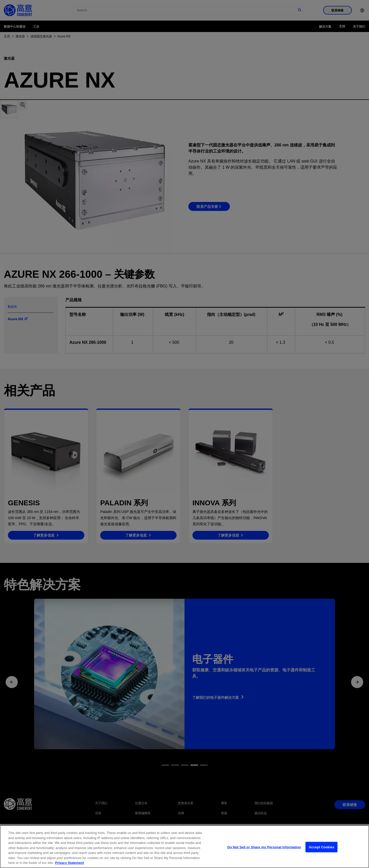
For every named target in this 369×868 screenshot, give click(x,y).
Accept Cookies (321, 853)
